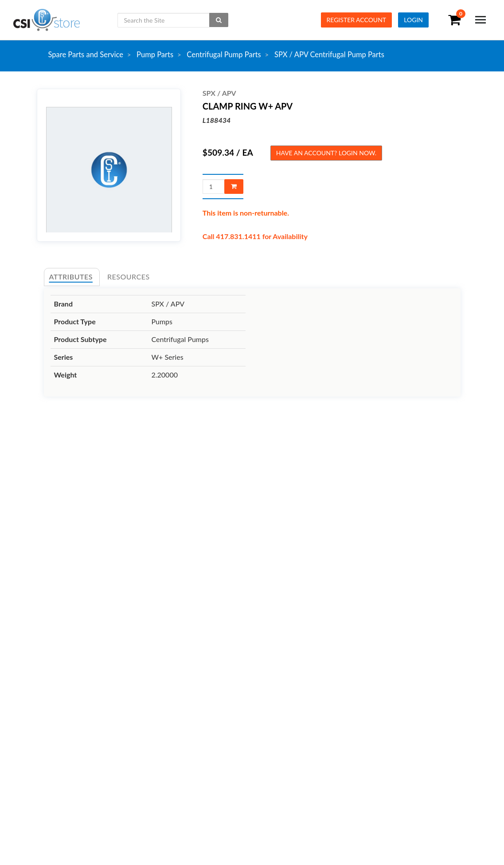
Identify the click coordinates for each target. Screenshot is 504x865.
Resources (129, 277)
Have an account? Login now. (326, 153)
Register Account (357, 20)
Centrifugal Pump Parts (224, 55)
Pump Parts (155, 55)
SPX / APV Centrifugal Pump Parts (329, 55)
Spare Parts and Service (86, 55)
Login (413, 20)
